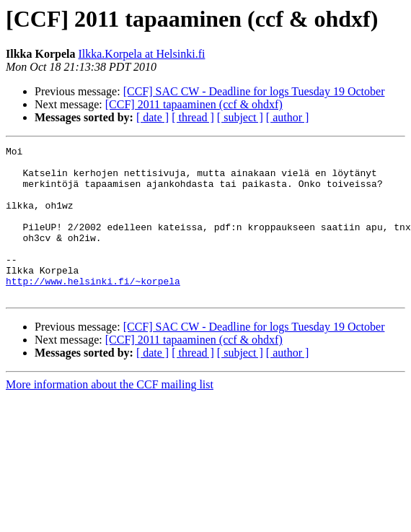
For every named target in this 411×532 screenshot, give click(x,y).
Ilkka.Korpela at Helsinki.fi (141, 54)
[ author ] (288, 117)
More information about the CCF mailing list (110, 415)
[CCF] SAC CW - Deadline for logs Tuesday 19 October (254, 91)
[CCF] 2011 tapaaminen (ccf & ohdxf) (194, 104)
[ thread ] (193, 117)
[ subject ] (240, 117)
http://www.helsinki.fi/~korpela (93, 309)
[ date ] (153, 117)
